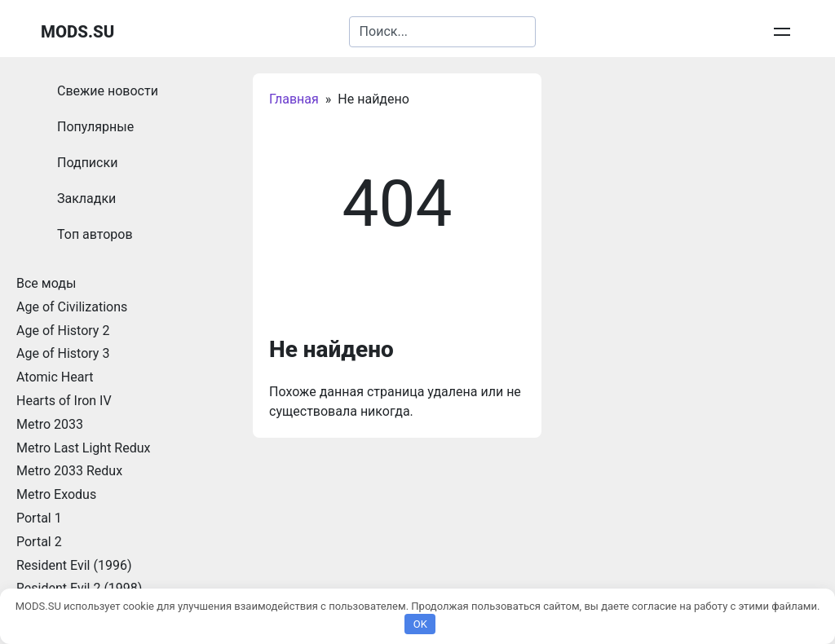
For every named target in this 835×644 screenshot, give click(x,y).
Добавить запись (573, 31)
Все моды (46, 283)
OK (420, 624)
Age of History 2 (63, 331)
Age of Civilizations (72, 307)
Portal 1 (39, 518)
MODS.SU (77, 32)
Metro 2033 (50, 424)
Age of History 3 (63, 353)
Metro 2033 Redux (69, 471)
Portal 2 (39, 542)
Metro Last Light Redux (83, 448)
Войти (778, 31)
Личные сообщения (690, 31)
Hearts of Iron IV (64, 401)
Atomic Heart (55, 377)
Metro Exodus (56, 494)
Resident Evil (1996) (74, 565)
